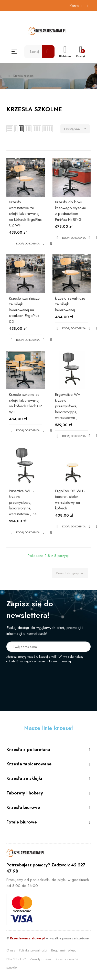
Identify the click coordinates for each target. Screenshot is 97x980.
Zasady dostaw (41, 959)
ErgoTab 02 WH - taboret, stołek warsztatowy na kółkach (70, 500)
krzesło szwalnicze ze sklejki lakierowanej (70, 304)
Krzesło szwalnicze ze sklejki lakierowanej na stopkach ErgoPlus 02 (24, 310)
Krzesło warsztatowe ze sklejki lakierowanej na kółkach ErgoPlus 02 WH (25, 214)
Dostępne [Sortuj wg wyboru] (77, 129)
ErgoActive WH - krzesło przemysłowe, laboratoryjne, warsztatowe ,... (69, 406)
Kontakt (12, 968)
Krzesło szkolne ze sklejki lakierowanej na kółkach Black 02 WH (25, 403)
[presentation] (49, 678)
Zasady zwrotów (67, 959)
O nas (11, 950)
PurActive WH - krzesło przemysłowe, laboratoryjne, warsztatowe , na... (24, 502)
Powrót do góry (70, 573)
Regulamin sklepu (64, 950)
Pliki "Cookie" (16, 959)
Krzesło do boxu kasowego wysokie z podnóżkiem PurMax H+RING (71, 211)
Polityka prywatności (33, 950)
